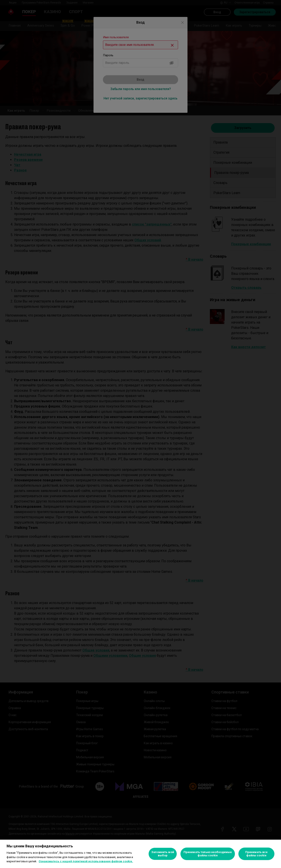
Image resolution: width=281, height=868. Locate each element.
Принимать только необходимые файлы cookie (208, 854)
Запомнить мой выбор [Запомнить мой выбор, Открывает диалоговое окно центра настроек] (163, 854)
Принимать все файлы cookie (257, 854)
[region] (140, 854)
